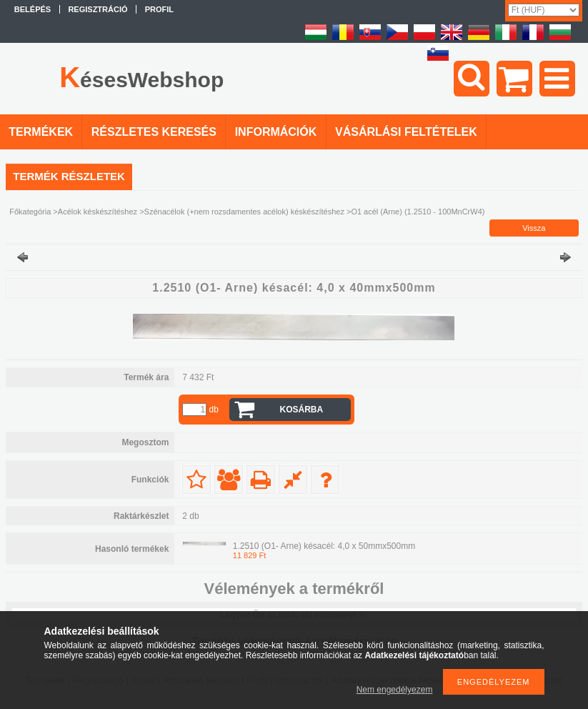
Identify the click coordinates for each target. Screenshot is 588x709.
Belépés (33, 9)
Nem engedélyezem (395, 690)
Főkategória (30, 212)
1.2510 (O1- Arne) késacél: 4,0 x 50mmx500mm (324, 546)
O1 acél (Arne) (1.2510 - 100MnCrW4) (418, 212)
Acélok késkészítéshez (98, 212)
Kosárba (302, 410)
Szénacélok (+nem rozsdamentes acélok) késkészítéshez (244, 212)
